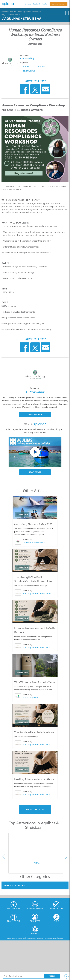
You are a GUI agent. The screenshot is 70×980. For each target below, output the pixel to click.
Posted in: (24, 63)
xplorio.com (41, 938)
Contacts (28, 4)
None (37, 863)
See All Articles (35, 809)
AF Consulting (27, 58)
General (26, 66)
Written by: (35, 388)
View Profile (35, 414)
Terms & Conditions (51, 938)
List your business (59, 4)
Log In (45, 4)
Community (41, 66)
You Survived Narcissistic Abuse (34, 732)
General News (13, 15)
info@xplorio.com (31, 938)
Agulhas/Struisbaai (31, 12)
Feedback (37, 4)
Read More (35, 472)
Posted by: (25, 55)
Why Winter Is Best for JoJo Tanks (35, 682)
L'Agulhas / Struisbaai (22, 18)
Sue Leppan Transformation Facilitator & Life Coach (38, 593)
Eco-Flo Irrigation (30, 698)
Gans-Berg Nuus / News (34, 542)
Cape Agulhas (15, 12)
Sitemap (61, 938)
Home (4, 12)
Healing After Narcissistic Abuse (34, 779)
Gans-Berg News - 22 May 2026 (33, 524)
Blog (3, 15)
